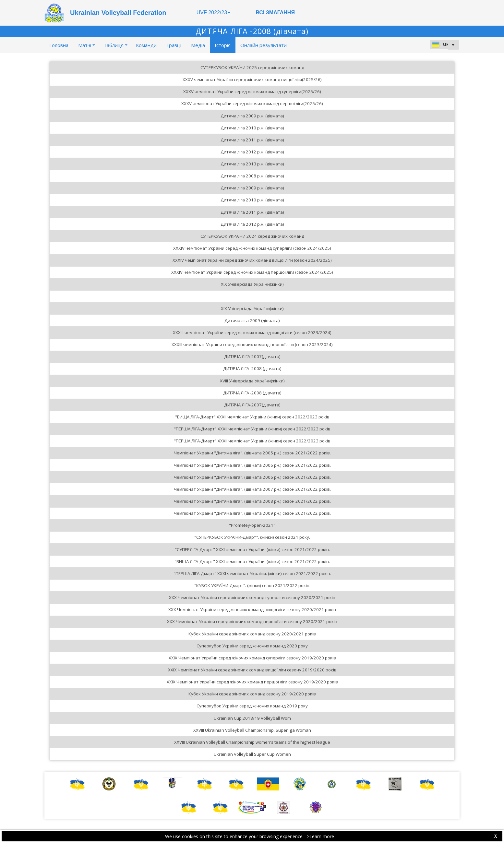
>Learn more (320, 836)
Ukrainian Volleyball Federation (118, 13)
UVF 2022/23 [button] (213, 12)
